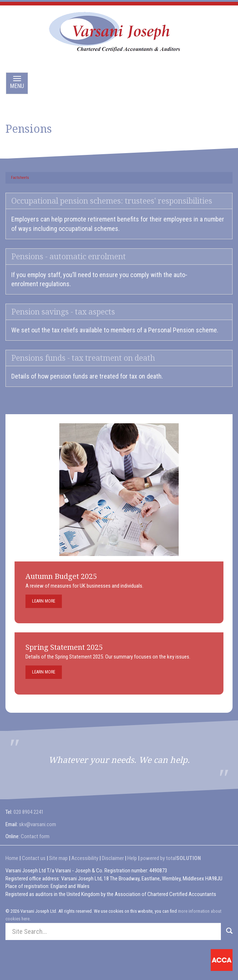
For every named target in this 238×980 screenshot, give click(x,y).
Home (12, 858)
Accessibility (85, 858)
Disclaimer (113, 858)
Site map (58, 858)
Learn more (44, 601)
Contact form (35, 836)
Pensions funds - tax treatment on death (83, 358)
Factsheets (20, 178)
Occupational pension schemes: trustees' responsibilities (112, 201)
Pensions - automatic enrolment (69, 257)
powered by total (171, 858)
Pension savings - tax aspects (63, 312)
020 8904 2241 (29, 812)
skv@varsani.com (37, 824)
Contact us (34, 858)
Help (132, 858)
